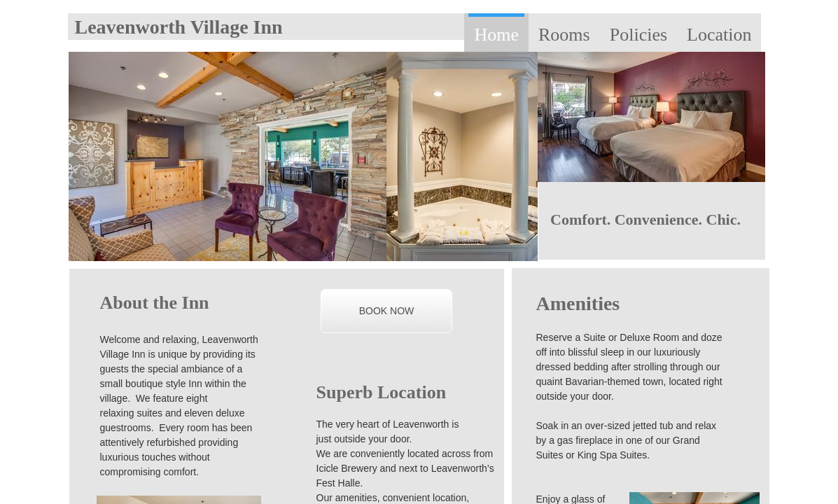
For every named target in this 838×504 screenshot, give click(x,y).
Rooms (564, 35)
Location (719, 35)
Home (496, 35)
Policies (638, 35)
